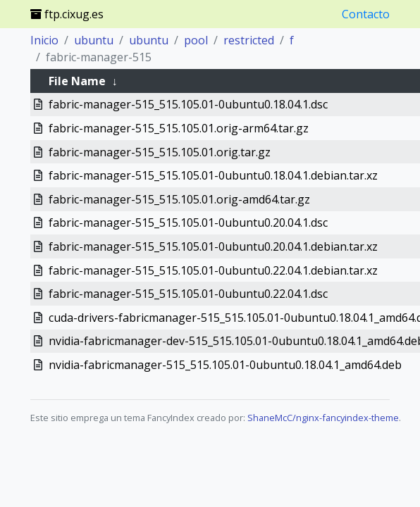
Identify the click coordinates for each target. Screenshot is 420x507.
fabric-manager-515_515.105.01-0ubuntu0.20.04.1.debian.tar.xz (213, 246)
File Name (77, 81)
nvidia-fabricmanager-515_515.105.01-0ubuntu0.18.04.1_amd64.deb (225, 365)
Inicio (44, 40)
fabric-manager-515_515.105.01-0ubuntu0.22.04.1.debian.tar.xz (213, 270)
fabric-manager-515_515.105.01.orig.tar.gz (160, 152)
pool (196, 40)
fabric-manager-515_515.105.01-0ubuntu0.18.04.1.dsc (188, 104)
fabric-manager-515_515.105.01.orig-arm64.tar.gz (179, 128)
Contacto (366, 14)
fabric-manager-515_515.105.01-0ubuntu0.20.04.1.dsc (188, 223)
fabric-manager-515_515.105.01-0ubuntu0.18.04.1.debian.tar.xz (213, 175)
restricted (249, 40)
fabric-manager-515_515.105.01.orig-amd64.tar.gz (179, 199)
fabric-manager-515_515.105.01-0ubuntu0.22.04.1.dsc (188, 294)
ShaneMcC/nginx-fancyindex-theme (323, 418)
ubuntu (94, 40)
